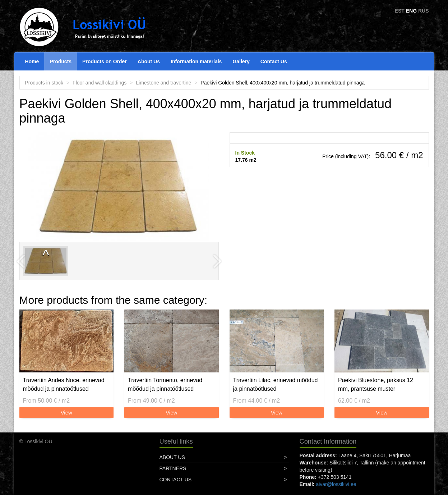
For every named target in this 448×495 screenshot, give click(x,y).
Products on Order (105, 61)
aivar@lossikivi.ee (336, 484)
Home (32, 61)
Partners (173, 468)
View (66, 412)
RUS (424, 11)
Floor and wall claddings (100, 83)
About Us (149, 61)
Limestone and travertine (163, 83)
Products (61, 61)
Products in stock (44, 83)
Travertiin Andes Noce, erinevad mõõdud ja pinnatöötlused (64, 384)
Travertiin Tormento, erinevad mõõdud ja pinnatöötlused (165, 384)
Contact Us (274, 61)
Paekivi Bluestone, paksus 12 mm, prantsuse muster (376, 384)
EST (400, 11)
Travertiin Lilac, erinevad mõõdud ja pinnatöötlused (276, 384)
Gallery (241, 61)
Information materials (196, 61)
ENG (411, 11)
